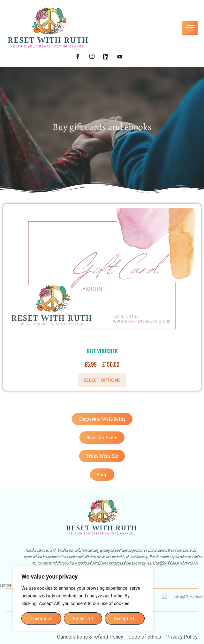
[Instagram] (92, 57)
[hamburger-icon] (190, 28)
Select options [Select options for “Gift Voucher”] (102, 380)
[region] (83, 599)
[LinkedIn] (106, 57)
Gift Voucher (102, 351)
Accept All (125, 618)
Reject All (83, 618)
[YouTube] (120, 57)
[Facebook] (78, 57)
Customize (42, 618)
